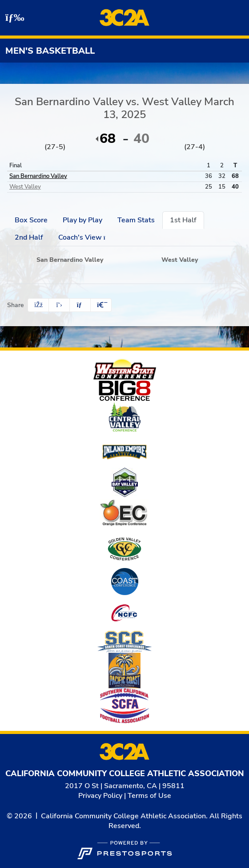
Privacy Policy (100, 796)
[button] (101, 305)
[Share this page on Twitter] (59, 305)
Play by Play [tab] (82, 220)
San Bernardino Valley (38, 176)
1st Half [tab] (183, 220)
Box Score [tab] (31, 220)
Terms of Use (149, 796)
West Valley (25, 187)
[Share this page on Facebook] (38, 305)
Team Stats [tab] (136, 220)
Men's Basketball (50, 51)
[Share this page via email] (80, 305)
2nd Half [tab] (29, 237)
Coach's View (84, 237)
